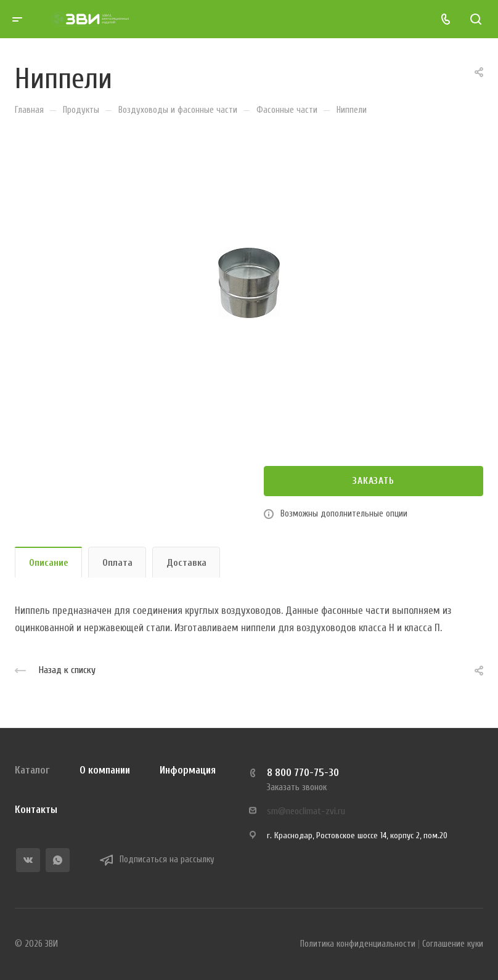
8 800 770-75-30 (303, 773)
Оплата (117, 563)
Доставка (186, 563)
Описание (49, 563)
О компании (105, 770)
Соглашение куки (453, 944)
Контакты (36, 810)
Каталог (32, 770)
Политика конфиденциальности (358, 944)
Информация (188, 770)
